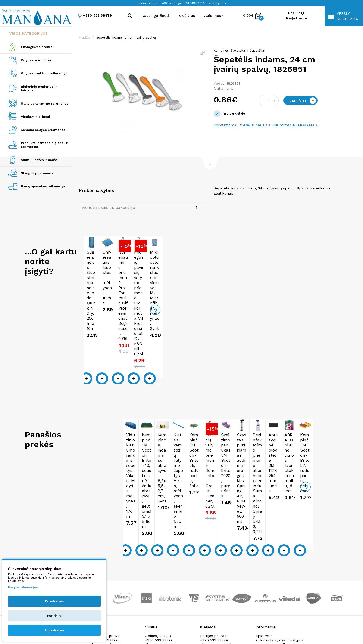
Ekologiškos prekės (37, 47)
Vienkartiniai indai (35, 117)
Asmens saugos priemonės (43, 130)
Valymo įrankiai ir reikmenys (44, 73)
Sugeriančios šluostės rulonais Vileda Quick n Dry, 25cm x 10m (113, 307)
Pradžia (84, 37)
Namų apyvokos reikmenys (43, 186)
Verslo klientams (343, 16)
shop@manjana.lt (161, 569)
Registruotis (297, 18)
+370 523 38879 (95, 16)
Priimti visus (54, 601)
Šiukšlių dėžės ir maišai (40, 160)
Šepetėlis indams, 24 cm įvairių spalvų (126, 37)
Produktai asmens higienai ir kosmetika (44, 145)
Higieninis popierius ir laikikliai (39, 88)
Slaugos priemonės (37, 173)
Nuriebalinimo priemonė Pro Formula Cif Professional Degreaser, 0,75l (248, 309)
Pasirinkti (54, 616)
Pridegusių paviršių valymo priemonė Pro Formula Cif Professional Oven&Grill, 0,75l (318, 309)
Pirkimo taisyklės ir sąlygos (279, 564)
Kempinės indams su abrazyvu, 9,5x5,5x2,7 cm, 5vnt (250, 445)
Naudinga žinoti (155, 16)
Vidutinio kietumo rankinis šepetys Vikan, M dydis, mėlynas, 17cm (116, 445)
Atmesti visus (55, 630)
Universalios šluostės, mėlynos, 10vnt (179, 304)
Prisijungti (297, 13)
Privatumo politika (272, 569)
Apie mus (264, 560)
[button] (203, 53)
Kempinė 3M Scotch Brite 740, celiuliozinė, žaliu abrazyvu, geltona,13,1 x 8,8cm (183, 448)
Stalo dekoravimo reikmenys (45, 103)
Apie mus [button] (213, 16)
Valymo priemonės (36, 60)
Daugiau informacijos (23, 587)
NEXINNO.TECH (290, 633)
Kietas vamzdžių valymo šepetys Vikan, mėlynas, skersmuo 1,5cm (316, 445)
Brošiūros (187, 16)
